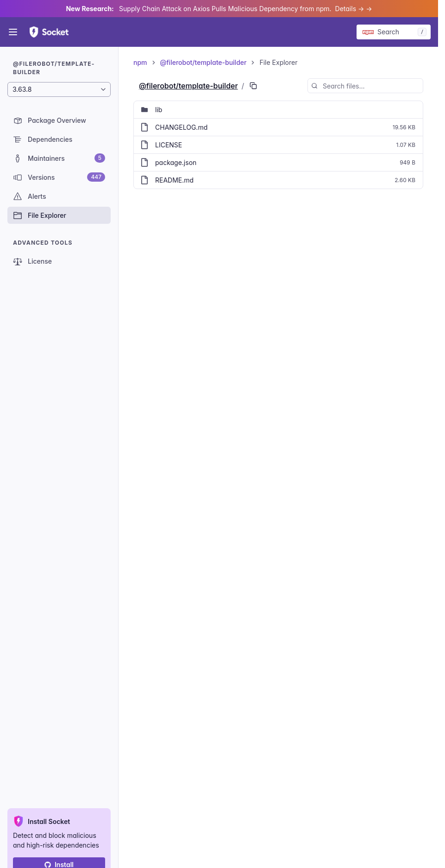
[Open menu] (13, 32)
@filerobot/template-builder (204, 62)
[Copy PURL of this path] (253, 86)
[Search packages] (394, 32)
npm (140, 62)
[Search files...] (365, 86)
